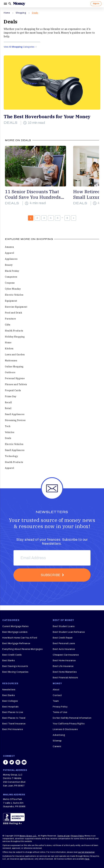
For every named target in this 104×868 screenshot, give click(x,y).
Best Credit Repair (63, 638)
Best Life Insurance (63, 666)
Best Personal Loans (64, 643)
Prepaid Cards (13, 390)
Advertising (59, 735)
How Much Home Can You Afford (20, 638)
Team (56, 701)
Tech (8, 426)
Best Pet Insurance (13, 729)
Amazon (9, 247)
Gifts (8, 325)
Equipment (11, 301)
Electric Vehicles (14, 295)
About (56, 690)
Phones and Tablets (16, 384)
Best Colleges (10, 701)
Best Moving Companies (15, 672)
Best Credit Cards (12, 655)
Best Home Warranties (65, 672)
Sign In (96, 4)
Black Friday (12, 271)
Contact (57, 695)
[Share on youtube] (24, 762)
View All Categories (20, 47)
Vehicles (10, 432)
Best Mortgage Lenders (15, 632)
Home (7, 13)
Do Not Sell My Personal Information (72, 718)
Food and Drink (14, 313)
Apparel (10, 253)
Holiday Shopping (15, 337)
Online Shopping (14, 367)
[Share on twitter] (12, 762)
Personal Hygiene (15, 378)
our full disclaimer (86, 852)
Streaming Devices (15, 420)
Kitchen (9, 349)
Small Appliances (15, 414)
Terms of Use (60, 712)
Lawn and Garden (15, 355)
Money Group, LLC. (28, 836)
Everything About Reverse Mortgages (22, 649)
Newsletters (9, 690)
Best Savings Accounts (15, 666)
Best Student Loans (64, 626)
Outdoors (10, 372)
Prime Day (11, 396)
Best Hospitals (10, 707)
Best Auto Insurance (64, 649)
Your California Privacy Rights (69, 724)
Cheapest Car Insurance (66, 655)
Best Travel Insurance (14, 724)
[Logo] (19, 4)
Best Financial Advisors (65, 678)
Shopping (21, 13)
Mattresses (11, 361)
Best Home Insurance (64, 661)
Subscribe (51, 575)
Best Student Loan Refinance (69, 632)
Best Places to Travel (14, 718)
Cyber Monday (13, 289)
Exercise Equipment (16, 307)
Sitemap (57, 741)
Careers (57, 746)
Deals (35, 13)
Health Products (14, 331)
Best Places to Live (13, 712)
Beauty (9, 265)
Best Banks (9, 661)
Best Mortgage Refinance (16, 643)
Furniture (10, 319)
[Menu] (5, 4)
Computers (11, 277)
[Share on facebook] (6, 762)
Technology (11, 456)
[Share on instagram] (18, 762)
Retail (8, 408)
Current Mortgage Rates (15, 626)
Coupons (10, 283)
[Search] (10, 4)
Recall (8, 402)
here (87, 859)
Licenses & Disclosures (65, 729)
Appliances (11, 259)
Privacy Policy (60, 707)
